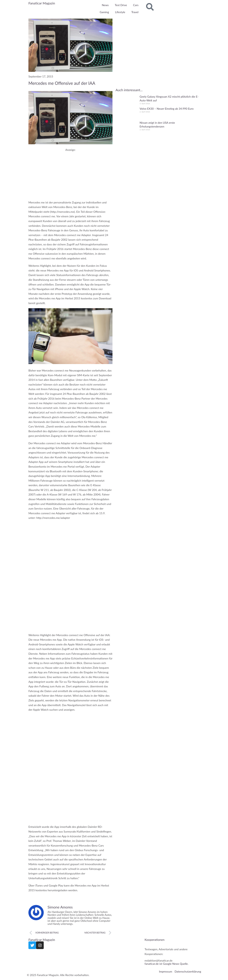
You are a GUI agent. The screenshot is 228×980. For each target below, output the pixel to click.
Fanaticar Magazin (42, 3)
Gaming (104, 12)
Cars (136, 5)
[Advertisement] (70, 173)
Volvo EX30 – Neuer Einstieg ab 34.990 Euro (167, 109)
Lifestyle (120, 12)
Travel (135, 12)
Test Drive (121, 5)
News (105, 5)
